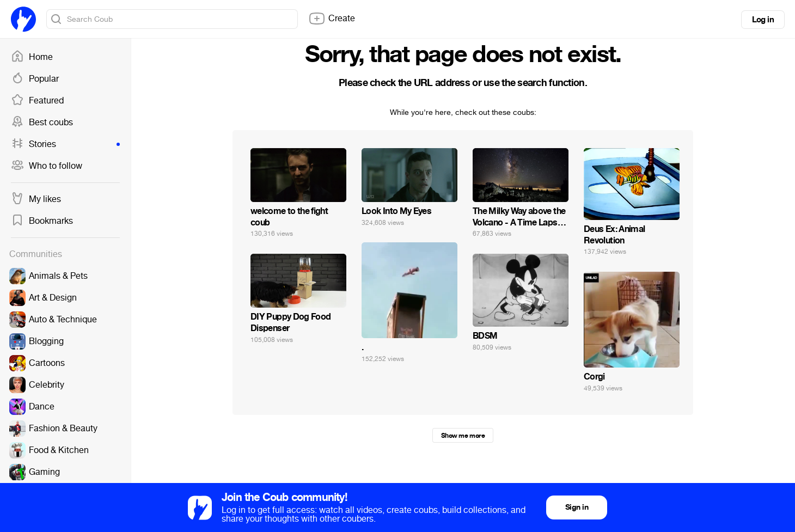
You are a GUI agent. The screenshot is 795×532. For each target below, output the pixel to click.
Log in (763, 20)
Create (332, 19)
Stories (65, 144)
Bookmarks (42, 221)
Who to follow (47, 166)
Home (32, 57)
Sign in (577, 507)
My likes (36, 199)
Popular (35, 79)
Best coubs (42, 123)
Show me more (463, 436)
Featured (37, 101)
